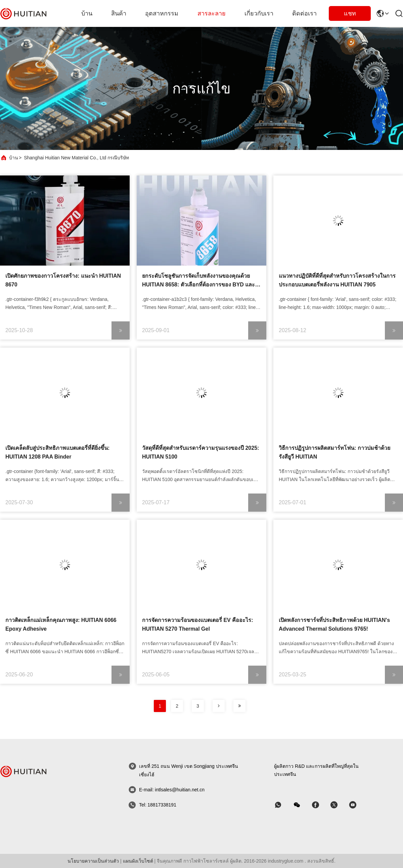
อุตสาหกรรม (162, 13)
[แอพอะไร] (283, 805)
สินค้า (119, 13)
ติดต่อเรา (304, 13)
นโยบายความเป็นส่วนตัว (93, 861)
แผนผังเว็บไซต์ (138, 861)
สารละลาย (212, 13)
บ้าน (87, 13)
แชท (350, 13)
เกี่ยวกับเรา (259, 13)
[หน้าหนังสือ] (219, 706)
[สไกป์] (320, 805)
